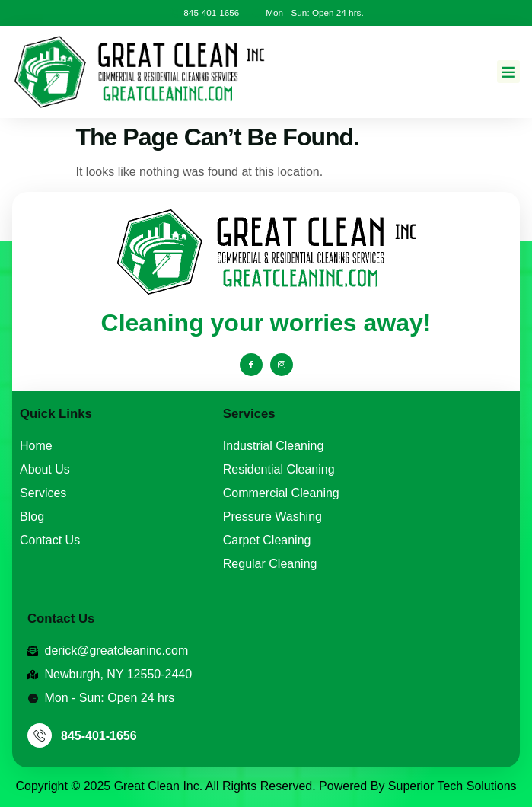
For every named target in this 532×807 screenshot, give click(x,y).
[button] (508, 72)
